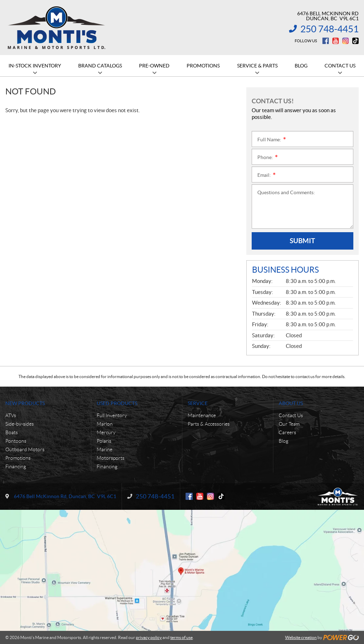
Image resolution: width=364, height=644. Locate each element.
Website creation (301, 637)
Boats (12, 432)
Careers (287, 432)
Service (198, 403)
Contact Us (291, 415)
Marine (105, 449)
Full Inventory (112, 415)
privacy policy (149, 637)
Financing (16, 466)
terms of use (181, 637)
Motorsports (111, 458)
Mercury (106, 432)
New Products (25, 403)
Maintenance (202, 415)
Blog (283, 441)
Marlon (105, 424)
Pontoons (16, 441)
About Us (291, 403)
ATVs (11, 415)
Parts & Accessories (209, 424)
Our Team (289, 424)
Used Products (117, 403)
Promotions (18, 458)
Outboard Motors (25, 449)
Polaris (104, 441)
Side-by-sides (20, 424)
